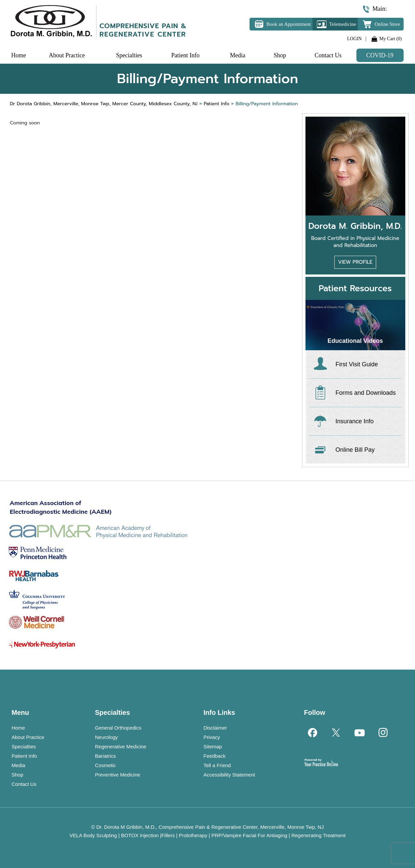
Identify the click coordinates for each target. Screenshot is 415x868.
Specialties (24, 747)
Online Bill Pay (355, 450)
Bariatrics (106, 756)
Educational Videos (355, 341)
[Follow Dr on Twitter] (336, 732)
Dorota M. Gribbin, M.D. (355, 226)
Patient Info (24, 756)
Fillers (168, 835)
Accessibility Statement (229, 775)
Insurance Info (355, 421)
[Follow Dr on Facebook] (312, 732)
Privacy (212, 737)
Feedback (215, 756)
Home (18, 728)
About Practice (28, 737)
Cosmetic (106, 765)
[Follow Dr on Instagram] (383, 732)
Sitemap (213, 747)
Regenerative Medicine (121, 747)
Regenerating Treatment (319, 835)
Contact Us (24, 784)
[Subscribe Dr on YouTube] (359, 732)
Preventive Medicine (118, 775)
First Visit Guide (357, 364)
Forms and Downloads (366, 393)
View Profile (355, 262)
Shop (18, 775)
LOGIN (354, 39)
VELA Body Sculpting (93, 835)
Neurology (107, 737)
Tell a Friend (217, 765)
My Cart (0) (391, 39)
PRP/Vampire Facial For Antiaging (249, 835)
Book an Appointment (289, 24)
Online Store (387, 24)
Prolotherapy (193, 835)
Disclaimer (215, 728)
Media (19, 765)
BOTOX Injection (140, 835)
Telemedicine (343, 24)
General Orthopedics (118, 728)
